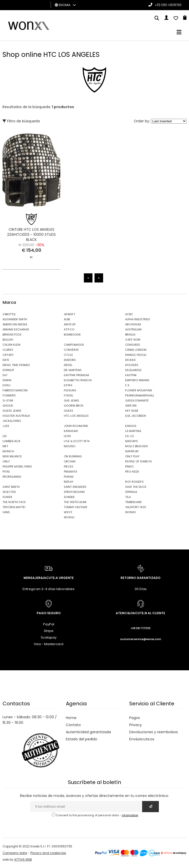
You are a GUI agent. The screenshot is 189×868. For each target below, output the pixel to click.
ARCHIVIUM (133, 324)
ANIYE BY (70, 324)
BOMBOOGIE (72, 335)
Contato (73, 725)
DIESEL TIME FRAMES (16, 365)
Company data (15, 853)
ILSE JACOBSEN (136, 416)
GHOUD (8, 406)
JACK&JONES (12, 421)
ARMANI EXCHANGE (16, 329)
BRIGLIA (130, 335)
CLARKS (8, 350)
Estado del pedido (82, 739)
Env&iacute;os (142, 739)
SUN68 (7, 497)
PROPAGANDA (12, 477)
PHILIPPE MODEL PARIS (17, 466)
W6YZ (68, 512)
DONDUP (8, 370)
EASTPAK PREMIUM (76, 375)
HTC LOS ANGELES (76, 416)
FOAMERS (9, 395)
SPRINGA (131, 492)
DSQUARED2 (133, 370)
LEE (5, 436)
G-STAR (8, 400)
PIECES (69, 466)
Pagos (135, 718)
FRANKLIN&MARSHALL (140, 395)
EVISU (6, 385)
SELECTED (9, 492)
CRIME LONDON (136, 350)
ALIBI (67, 319)
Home (71, 718)
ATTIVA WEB (23, 859)
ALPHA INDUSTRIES (138, 319)
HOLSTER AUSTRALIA (16, 416)
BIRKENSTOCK (12, 335)
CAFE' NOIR (133, 340)
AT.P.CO (69, 329)
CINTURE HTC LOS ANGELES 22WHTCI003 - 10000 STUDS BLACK (31, 235)
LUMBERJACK (12, 441)
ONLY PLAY (132, 456)
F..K (127, 385)
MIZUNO (70, 446)
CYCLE (68, 355)
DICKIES (130, 360)
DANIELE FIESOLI (136, 355)
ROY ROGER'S (134, 482)
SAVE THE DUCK (136, 487)
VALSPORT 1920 (136, 507)
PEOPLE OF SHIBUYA (138, 461)
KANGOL (131, 426)
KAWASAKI (71, 431)
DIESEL (68, 365)
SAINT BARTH (11, 487)
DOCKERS (132, 365)
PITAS (6, 472)
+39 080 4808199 (168, 5)
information (130, 815)
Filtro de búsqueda (21, 121)
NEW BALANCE (12, 456)
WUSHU (69, 517)
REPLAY (69, 482)
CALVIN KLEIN (12, 345)
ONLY (6, 461)
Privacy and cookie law (48, 853)
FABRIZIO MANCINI (15, 390)
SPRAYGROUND (74, 492)
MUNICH (8, 451)
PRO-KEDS (132, 472)
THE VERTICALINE (75, 502)
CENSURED (133, 345)
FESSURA (70, 390)
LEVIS (67, 436)
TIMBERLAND (133, 502)
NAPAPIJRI (132, 451)
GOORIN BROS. (74, 406)
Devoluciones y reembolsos (154, 732)
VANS (6, 512)
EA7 (5, 375)
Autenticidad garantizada (88, 732)
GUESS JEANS (12, 411)
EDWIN (7, 380)
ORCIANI (70, 461)
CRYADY (8, 355)
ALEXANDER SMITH (15, 319)
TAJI (128, 497)
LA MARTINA (133, 431)
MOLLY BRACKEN (136, 446)
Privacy (136, 725)
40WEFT (69, 314)
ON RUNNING (73, 456)
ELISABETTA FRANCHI (78, 380)
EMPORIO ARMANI (137, 380)
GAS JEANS (71, 400)
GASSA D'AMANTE (137, 400)
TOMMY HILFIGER (75, 507)
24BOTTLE (9, 314)
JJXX (6, 426)
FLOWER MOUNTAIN (139, 390)
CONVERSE (71, 350)
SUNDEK (69, 497)
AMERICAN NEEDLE (15, 324)
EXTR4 (68, 385)
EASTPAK (131, 375)
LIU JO (129, 436)
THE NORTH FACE (14, 502)
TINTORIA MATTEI (14, 507)
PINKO (129, 466)
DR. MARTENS (73, 370)
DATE (6, 360)
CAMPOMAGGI (74, 345)
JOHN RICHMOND (76, 426)
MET (5, 446)
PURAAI (69, 477)
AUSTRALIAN (133, 329)
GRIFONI (131, 406)
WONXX (130, 512)
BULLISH (8, 340)
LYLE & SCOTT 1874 (77, 441)
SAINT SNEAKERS (75, 487)
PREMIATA (70, 472)
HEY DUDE (132, 411)
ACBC (129, 314)
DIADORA (70, 360)
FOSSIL (69, 395)
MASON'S (131, 441)
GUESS (69, 411)
